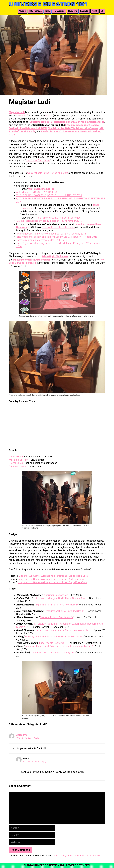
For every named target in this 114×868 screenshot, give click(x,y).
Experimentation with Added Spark (64, 611)
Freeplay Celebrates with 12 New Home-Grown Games (54, 637)
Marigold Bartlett (19, 460)
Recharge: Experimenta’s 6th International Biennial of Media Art (60, 646)
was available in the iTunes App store (48, 173)
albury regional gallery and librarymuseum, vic (42, 237)
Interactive (35, 11)
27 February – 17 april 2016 (83, 237)
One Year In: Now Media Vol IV (56, 617)
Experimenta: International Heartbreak (57, 605)
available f (22, 116)
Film (47, 11)
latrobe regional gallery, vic (32, 240)
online (49, 116)
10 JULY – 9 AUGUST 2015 (68, 195)
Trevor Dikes (16, 463)
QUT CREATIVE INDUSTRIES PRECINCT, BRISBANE (44, 198)
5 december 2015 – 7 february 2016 (67, 234)
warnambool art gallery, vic (32, 234)
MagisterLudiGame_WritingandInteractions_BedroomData (51, 579)
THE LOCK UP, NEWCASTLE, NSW (35, 195)
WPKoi (86, 865)
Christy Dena (16, 457)
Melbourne (22, 735)
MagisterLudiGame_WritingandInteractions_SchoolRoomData (53, 576)
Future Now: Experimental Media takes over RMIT (63, 630)
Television (59, 11)
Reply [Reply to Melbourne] (36, 738)
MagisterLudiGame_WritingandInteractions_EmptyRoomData (53, 582)
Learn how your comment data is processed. (77, 856)
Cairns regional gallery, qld (32, 221)
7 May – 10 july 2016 (59, 240)
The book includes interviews (58, 227)
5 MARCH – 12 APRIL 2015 (45, 192)
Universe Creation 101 (48, 4)
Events (84, 11)
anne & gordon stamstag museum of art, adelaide (44, 243)
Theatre (72, 11)
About (22, 11)
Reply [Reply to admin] (43, 762)
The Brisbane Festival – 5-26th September (58, 218)
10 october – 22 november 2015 (64, 221)
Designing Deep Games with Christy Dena (54, 653)
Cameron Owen (17, 466)
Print (94, 11)
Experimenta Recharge (55, 595)
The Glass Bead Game (38, 160)
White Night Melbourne (41, 189)
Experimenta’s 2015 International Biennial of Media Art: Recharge (67, 122)
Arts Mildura (23, 192)
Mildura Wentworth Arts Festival (31, 260)
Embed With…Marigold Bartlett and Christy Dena (59, 598)
